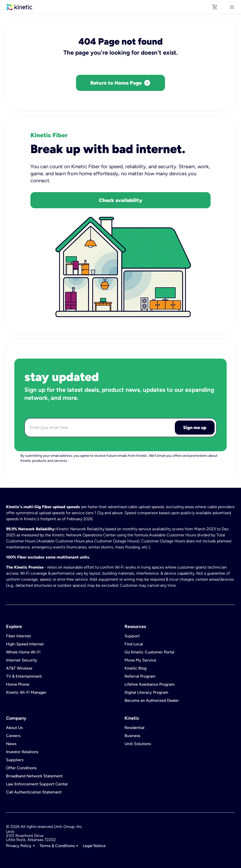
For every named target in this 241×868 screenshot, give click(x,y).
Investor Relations (22, 752)
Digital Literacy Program (146, 692)
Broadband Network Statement (34, 776)
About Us (14, 728)
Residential (134, 728)
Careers (13, 736)
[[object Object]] (232, 7)
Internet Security (22, 660)
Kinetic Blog (135, 668)
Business (132, 736)
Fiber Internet (18, 636)
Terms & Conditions (57, 846)
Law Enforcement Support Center (37, 784)
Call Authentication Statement (34, 792)
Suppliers (15, 760)
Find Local (134, 644)
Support (132, 636)
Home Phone (18, 684)
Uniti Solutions (138, 744)
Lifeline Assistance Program (150, 684)
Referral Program (140, 676)
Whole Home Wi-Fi (23, 652)
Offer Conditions (21, 768)
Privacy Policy (19, 846)
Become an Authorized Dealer (152, 701)
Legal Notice (94, 846)
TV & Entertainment (24, 676)
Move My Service (140, 660)
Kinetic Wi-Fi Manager (26, 692)
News (11, 744)
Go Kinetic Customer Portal (149, 652)
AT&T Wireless (19, 668)
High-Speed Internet (25, 644)
